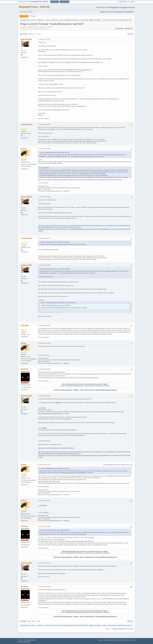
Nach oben (23, 621)
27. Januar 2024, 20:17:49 (44, 238)
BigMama (92, 20)
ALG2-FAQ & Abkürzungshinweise (63, 390)
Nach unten (23, 34)
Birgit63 (26, 325)
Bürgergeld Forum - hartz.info (34, 7)
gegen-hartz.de (129, 7)
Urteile (81, 390)
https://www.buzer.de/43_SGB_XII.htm (49, 481)
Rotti (24, 149)
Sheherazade (27, 124)
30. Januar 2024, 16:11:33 (44, 563)
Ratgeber (76, 390)
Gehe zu (108, 629)
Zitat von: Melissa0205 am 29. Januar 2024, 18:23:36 (55, 469)
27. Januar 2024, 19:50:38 (44, 197)
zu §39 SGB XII (43, 505)
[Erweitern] (46, 168)
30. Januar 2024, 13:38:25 (44, 526)
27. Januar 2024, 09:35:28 (44, 124)
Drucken (130, 34)
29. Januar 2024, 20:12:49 (44, 465)
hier (47, 133)
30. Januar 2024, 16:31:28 (44, 586)
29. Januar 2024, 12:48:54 (44, 325)
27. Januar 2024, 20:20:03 (44, 265)
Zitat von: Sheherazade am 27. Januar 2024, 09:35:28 (55, 269)
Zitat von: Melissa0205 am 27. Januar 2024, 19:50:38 (55, 242)
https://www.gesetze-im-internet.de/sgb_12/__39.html (53, 413)
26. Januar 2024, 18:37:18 (44, 39)
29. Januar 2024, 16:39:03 (44, 369)
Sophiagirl (97, 20)
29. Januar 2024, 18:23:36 (44, 396)
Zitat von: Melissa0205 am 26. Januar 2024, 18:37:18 (55, 153)
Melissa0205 (27, 39)
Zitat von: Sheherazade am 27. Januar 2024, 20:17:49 (55, 303)
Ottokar (82, 20)
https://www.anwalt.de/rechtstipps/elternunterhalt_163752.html (56, 448)
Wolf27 (87, 20)
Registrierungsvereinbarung (111, 640)
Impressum (101, 640)
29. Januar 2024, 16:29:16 (44, 343)
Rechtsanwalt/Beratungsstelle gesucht (106, 390)
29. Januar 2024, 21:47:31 (44, 500)
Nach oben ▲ (132, 640)
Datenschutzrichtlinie (123, 640)
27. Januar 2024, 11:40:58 (44, 149)
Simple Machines (31, 640)
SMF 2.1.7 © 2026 (22, 640)
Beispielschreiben (89, 390)
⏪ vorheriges (119, 28)
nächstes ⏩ (129, 28)
